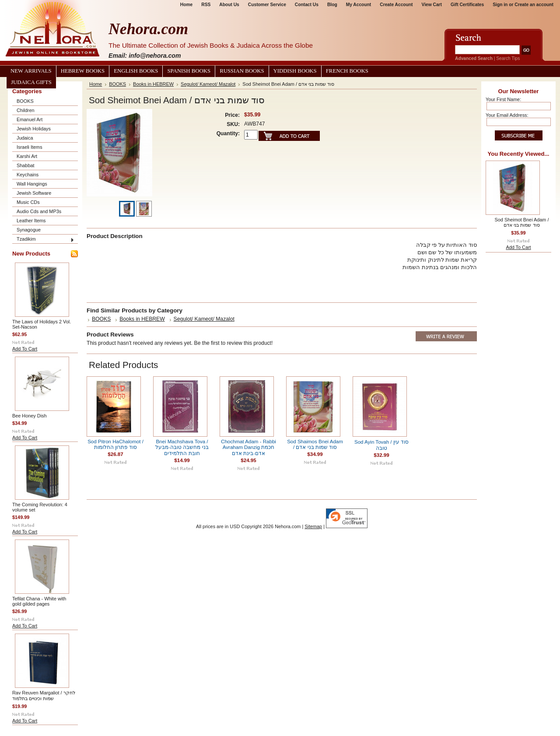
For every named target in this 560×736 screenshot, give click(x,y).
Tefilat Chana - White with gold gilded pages (39, 601)
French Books (347, 71)
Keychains (28, 175)
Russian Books (242, 71)
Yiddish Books (295, 71)
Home (186, 5)
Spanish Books (189, 71)
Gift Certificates (467, 5)
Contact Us (307, 5)
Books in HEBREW (153, 84)
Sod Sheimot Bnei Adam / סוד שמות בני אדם (522, 222)
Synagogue (29, 230)
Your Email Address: (507, 115)
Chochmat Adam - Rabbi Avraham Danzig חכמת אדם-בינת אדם (248, 447)
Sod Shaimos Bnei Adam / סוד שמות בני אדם (315, 444)
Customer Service (267, 5)
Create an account (534, 5)
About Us (229, 5)
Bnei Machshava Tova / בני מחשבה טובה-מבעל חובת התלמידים (182, 447)
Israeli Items (30, 147)
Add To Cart (25, 349)
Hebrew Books (83, 71)
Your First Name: (503, 99)
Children (26, 110)
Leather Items (31, 221)
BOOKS (25, 101)
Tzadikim (26, 239)
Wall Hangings (32, 184)
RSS (206, 5)
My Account (359, 5)
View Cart (432, 5)
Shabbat (26, 165)
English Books (136, 71)
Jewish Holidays (34, 129)
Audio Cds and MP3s (39, 211)
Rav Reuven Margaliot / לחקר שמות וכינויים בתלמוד (44, 696)
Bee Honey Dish (30, 416)
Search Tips (508, 58)
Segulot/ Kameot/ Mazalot (208, 84)
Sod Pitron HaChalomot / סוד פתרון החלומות (115, 444)
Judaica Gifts (31, 82)
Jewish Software (34, 193)
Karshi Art (27, 156)
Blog (332, 5)
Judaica (25, 138)
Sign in (500, 5)
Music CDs (28, 202)
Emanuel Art (30, 119)
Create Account (396, 5)
